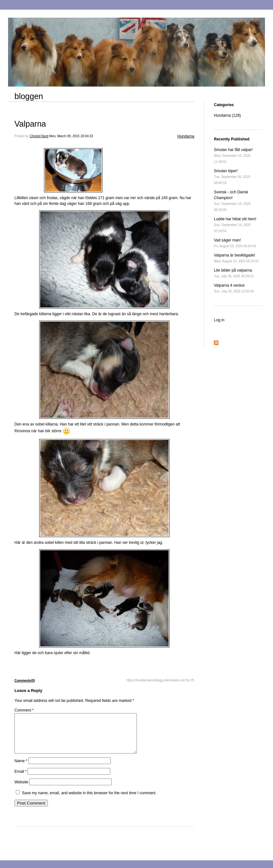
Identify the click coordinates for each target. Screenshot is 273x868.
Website (21, 790)
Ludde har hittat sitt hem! (235, 225)
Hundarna (186, 136)
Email (21, 779)
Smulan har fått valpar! (233, 156)
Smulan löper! (232, 177)
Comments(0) (25, 681)
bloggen (29, 96)
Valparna (30, 124)
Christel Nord (39, 136)
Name (21, 769)
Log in (219, 320)
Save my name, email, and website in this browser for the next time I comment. (89, 801)
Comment (24, 710)
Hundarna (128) (227, 115)
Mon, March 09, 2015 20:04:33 (71, 136)
